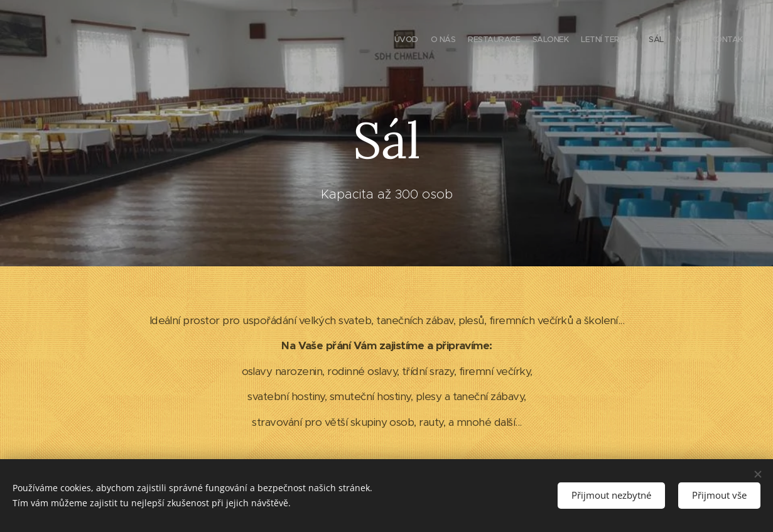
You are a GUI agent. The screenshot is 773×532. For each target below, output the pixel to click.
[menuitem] (662, 41)
